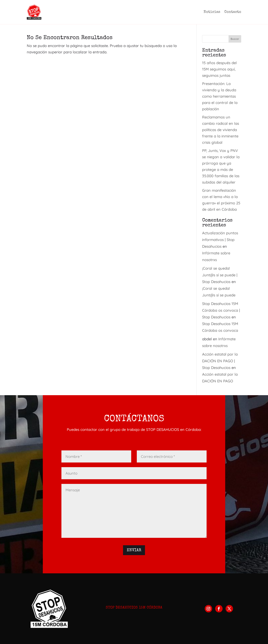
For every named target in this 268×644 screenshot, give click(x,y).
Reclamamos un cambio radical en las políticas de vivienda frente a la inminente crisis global (221, 130)
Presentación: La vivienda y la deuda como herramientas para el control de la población (220, 96)
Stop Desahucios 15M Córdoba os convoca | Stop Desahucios (221, 310)
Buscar (235, 39)
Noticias (212, 12)
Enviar (134, 550)
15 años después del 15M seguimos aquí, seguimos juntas (219, 69)
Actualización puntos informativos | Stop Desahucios (220, 240)
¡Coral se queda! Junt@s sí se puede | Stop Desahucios (220, 275)
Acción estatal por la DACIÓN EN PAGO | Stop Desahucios (220, 361)
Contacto (233, 12)
